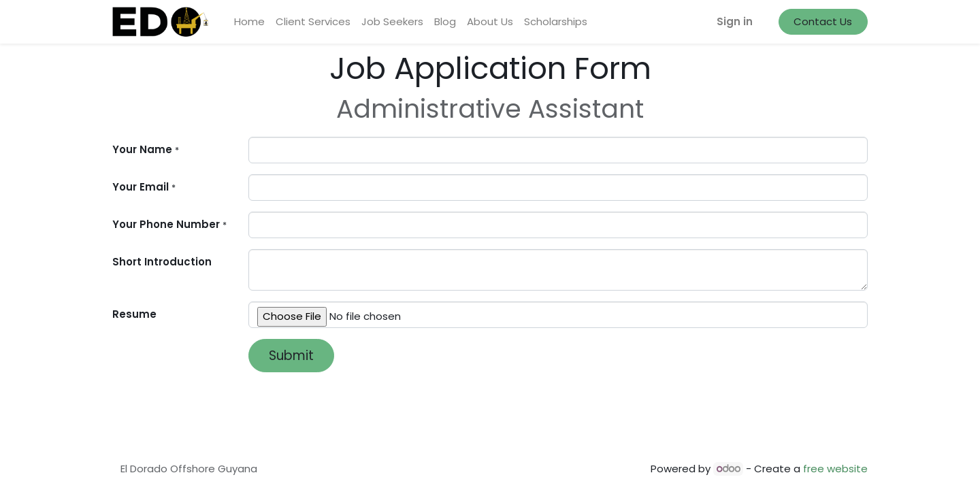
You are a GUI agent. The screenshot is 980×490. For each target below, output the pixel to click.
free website (835, 469)
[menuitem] (249, 22)
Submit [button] (291, 356)
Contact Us (823, 21)
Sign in (735, 21)
